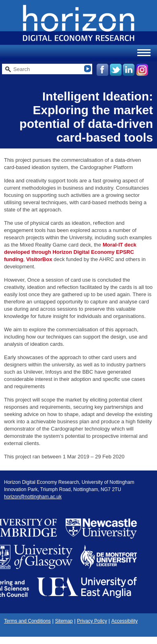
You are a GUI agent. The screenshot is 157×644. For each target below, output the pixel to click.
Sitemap (64, 621)
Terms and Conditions (27, 621)
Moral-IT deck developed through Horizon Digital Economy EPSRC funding (70, 252)
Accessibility (125, 621)
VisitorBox (39, 259)
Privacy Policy (92, 621)
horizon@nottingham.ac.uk (33, 497)
